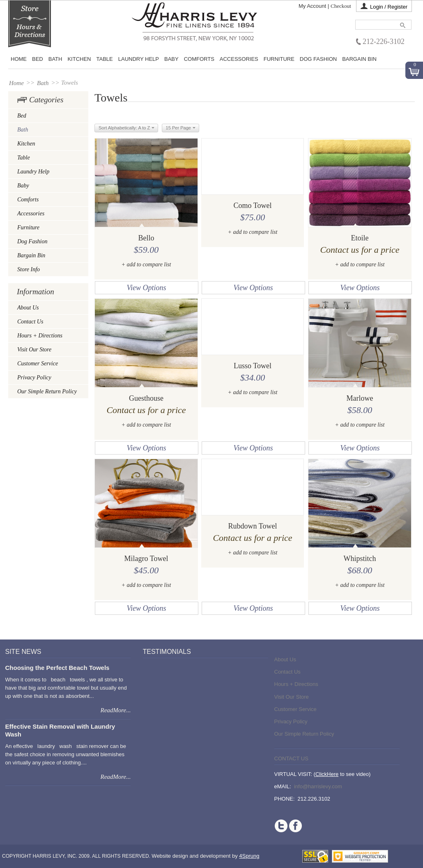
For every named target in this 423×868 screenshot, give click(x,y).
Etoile (360, 238)
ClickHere (327, 774)
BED (38, 59)
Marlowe (360, 398)
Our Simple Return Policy (47, 391)
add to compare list (149, 264)
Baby (171, 59)
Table (105, 59)
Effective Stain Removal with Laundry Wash (60, 730)
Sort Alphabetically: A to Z (126, 128)
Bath (55, 59)
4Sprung (249, 856)
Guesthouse (146, 398)
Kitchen (79, 59)
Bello (146, 238)
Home (19, 59)
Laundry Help (139, 59)
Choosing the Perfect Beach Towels (57, 668)
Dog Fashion (318, 59)
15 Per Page (181, 128)
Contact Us (30, 322)
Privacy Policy (34, 377)
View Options (146, 288)
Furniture (279, 59)
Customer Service (38, 364)
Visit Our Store (34, 350)
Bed (22, 116)
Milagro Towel (146, 559)
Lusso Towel (253, 366)
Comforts (199, 59)
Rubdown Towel (253, 526)
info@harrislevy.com (318, 786)
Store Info (29, 269)
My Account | (314, 6)
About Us (28, 308)
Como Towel (253, 205)
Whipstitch (360, 559)
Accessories (239, 59)
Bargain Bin (359, 59)
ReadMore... (115, 710)
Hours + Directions (40, 336)
